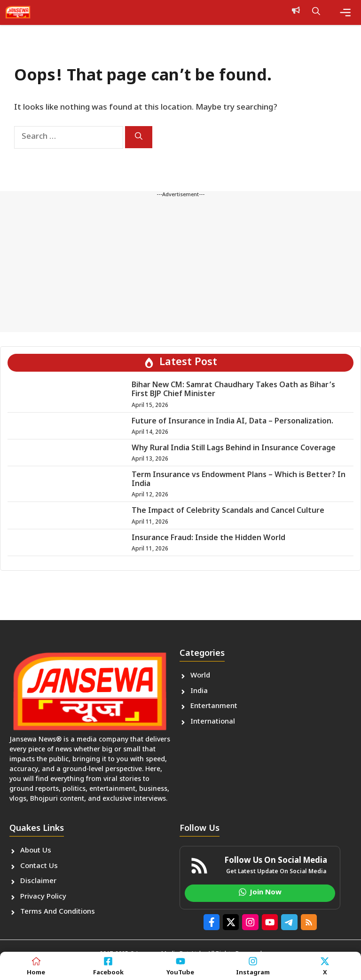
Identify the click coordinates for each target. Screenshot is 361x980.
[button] (316, 12)
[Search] (139, 137)
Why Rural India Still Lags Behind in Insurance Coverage (234, 449)
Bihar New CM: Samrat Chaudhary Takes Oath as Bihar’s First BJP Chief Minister (233, 390)
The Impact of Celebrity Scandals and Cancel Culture (228, 511)
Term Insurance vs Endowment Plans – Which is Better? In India (239, 480)
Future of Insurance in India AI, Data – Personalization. (232, 422)
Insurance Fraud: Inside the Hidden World (208, 538)
